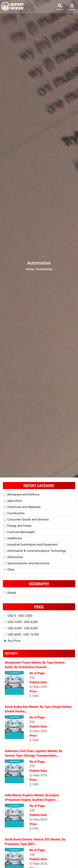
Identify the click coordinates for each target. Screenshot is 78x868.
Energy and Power (19, 526)
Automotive (15, 557)
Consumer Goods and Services (28, 519)
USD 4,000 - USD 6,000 (23, 628)
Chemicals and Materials (24, 507)
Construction (16, 513)
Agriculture (15, 501)
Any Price (14, 641)
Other (11, 570)
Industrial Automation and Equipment (32, 545)
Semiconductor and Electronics (28, 563)
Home (30, 269)
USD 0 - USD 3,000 (20, 616)
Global (12, 593)
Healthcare (15, 538)
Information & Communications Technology (37, 551)
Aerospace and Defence (23, 494)
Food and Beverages (21, 532)
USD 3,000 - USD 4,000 (23, 622)
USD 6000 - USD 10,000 (23, 634)
